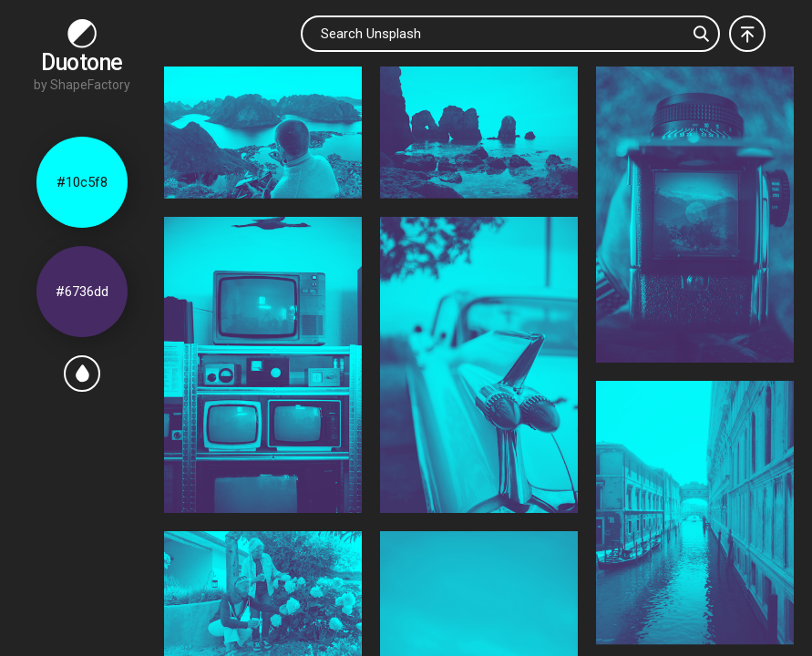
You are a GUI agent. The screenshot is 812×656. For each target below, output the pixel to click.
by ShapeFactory (82, 85)
